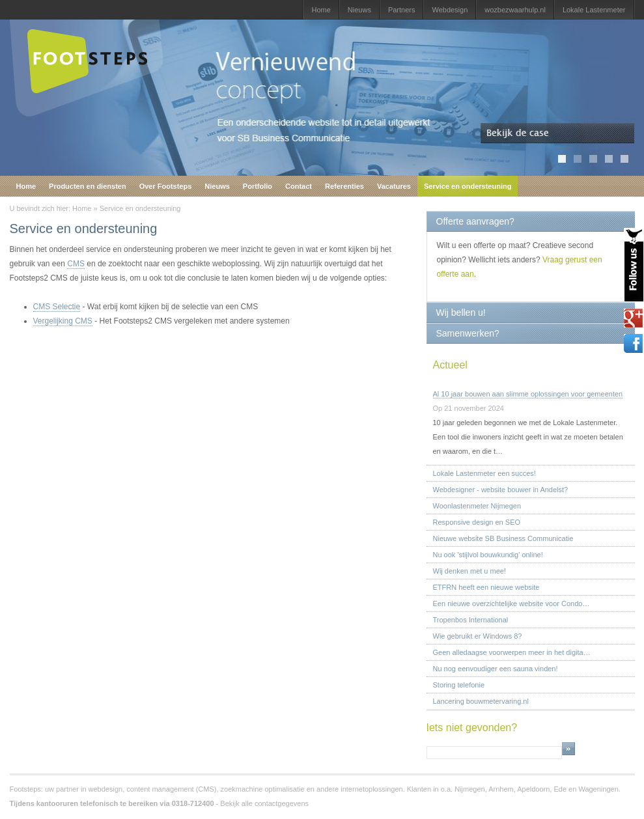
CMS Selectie (57, 307)
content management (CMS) (171, 789)
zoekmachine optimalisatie (263, 789)
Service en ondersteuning (468, 186)
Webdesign (450, 10)
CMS (76, 264)
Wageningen (598, 789)
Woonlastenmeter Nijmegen (477, 506)
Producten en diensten (88, 186)
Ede (560, 789)
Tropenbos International (471, 620)
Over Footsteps (166, 186)
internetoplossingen (371, 789)
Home (321, 10)
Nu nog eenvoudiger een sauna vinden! (496, 669)
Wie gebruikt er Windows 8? (478, 636)
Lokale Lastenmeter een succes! (484, 473)
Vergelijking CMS (63, 321)
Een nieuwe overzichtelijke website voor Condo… (511, 604)
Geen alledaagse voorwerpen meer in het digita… (512, 652)
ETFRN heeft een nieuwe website (486, 587)
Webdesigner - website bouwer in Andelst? (501, 490)
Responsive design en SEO (477, 522)
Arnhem (501, 789)
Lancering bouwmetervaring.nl (481, 701)
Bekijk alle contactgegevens (264, 803)
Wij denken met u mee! (470, 571)
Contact (299, 186)
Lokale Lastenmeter (594, 10)
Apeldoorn (533, 789)
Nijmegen (469, 789)
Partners (402, 10)
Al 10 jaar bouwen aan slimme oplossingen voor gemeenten (528, 394)
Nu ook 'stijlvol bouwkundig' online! (488, 555)
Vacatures (394, 186)
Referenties (344, 186)
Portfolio (258, 186)
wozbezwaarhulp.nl (515, 10)
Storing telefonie (459, 685)
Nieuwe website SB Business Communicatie (503, 538)
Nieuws (359, 10)
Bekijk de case (558, 133)
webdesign (106, 789)
